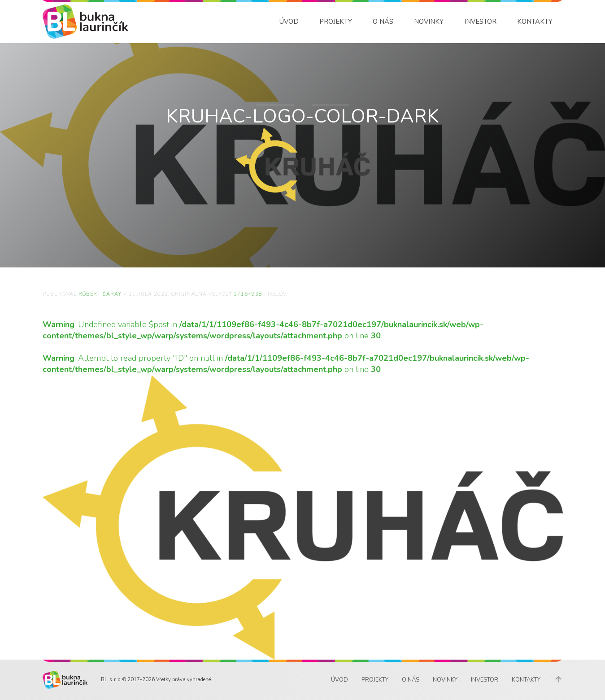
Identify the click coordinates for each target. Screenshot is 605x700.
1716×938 (248, 294)
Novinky (429, 22)
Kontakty (535, 22)
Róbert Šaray (100, 294)
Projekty (336, 22)
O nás (383, 22)
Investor (480, 22)
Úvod (289, 22)
